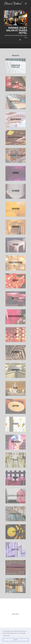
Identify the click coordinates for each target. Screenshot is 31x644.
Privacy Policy (16, 614)
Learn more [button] (6, 635)
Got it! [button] (15, 640)
